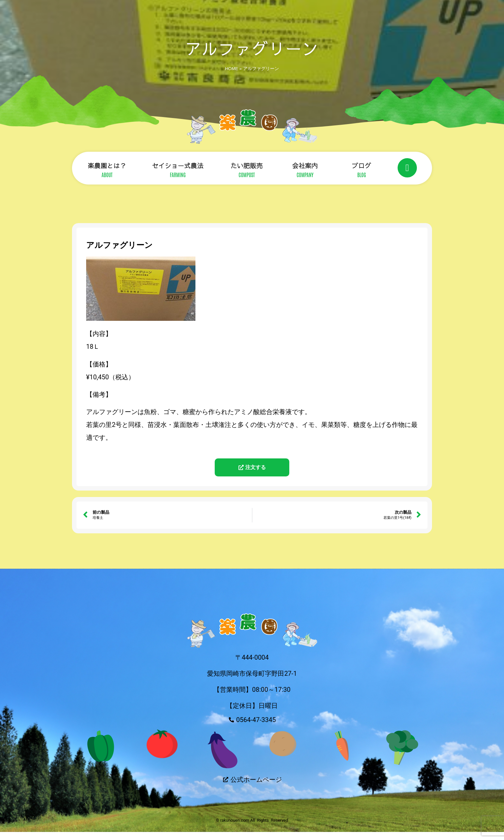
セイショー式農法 (178, 165)
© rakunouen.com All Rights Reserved (252, 828)
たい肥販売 (247, 165)
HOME (232, 69)
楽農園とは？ (107, 165)
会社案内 (305, 165)
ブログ (362, 165)
